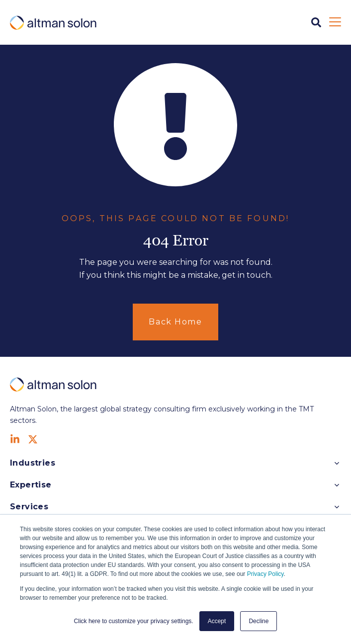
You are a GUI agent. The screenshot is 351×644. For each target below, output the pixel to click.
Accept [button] (217, 621)
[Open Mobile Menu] (335, 22)
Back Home (175, 322)
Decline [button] (259, 621)
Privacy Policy (265, 574)
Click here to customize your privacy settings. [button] (134, 621)
